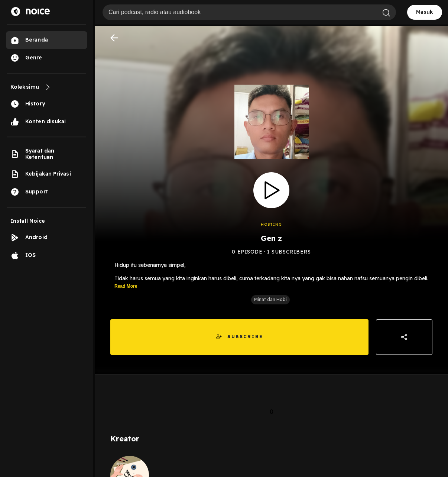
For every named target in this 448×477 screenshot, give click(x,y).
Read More (126, 286)
